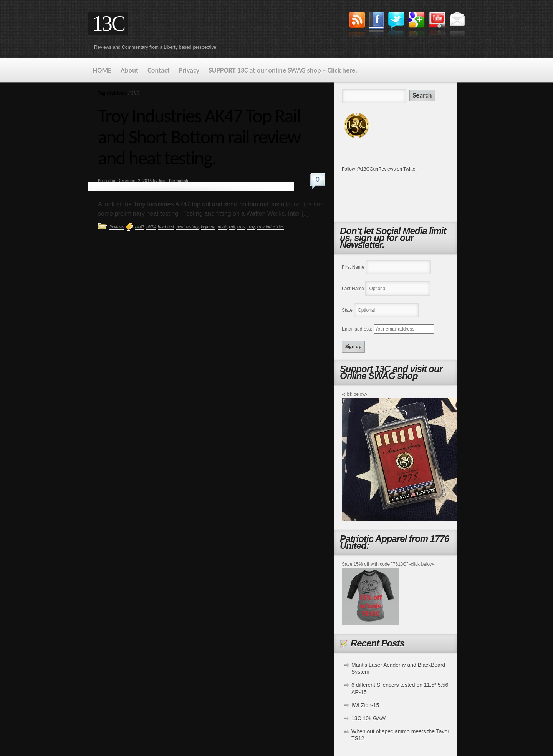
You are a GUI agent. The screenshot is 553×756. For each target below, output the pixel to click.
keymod (208, 227)
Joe (161, 181)
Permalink (179, 181)
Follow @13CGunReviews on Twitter (379, 169)
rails (241, 227)
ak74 (151, 227)
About (129, 70)
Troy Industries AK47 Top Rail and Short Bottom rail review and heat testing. (199, 137)
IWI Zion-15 (365, 705)
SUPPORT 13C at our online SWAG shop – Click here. (283, 70)
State (347, 310)
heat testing (187, 227)
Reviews (117, 227)
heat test (166, 227)
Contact (158, 70)
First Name (353, 267)
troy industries (270, 227)
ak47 (140, 227)
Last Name (353, 289)
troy (251, 227)
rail (232, 227)
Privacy (189, 70)
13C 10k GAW (368, 718)
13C (108, 23)
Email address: (358, 329)
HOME (102, 70)
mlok (222, 227)
